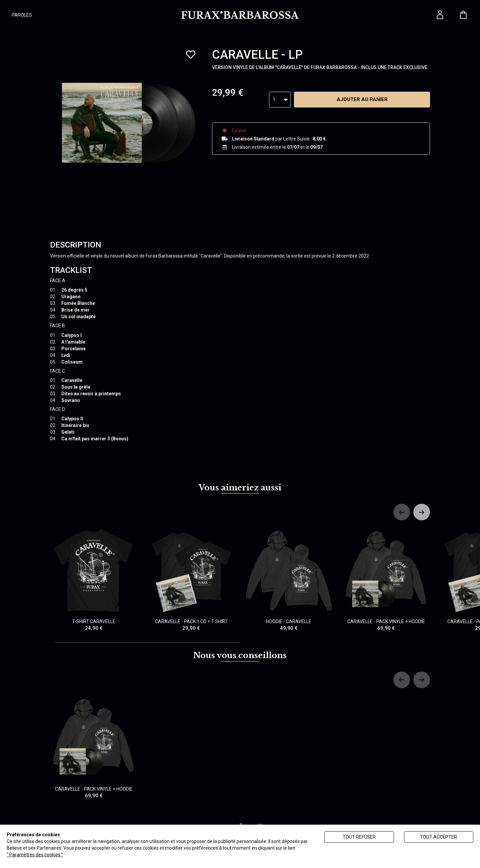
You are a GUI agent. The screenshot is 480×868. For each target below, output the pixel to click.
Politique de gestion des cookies (98, 855)
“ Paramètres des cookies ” (35, 855)
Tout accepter (438, 837)
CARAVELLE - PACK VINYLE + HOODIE (386, 579)
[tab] (147, 642)
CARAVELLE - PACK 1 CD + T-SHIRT (191, 579)
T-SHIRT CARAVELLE (94, 579)
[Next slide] (422, 512)
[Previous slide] (402, 512)
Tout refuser (359, 837)
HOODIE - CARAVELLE (289, 579)
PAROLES (22, 15)
